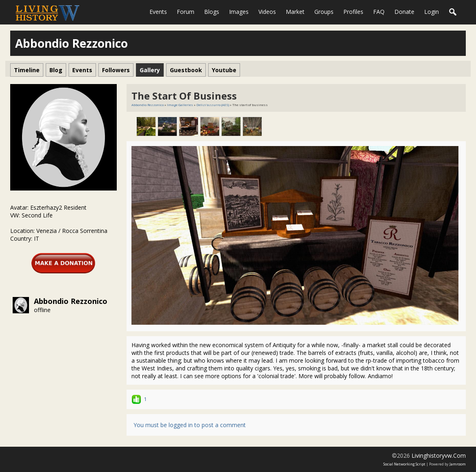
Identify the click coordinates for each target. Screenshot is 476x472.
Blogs (212, 12)
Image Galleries (180, 105)
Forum (186, 12)
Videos (267, 12)
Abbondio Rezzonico (71, 301)
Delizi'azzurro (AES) (213, 105)
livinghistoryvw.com (439, 455)
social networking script (404, 464)
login (432, 12)
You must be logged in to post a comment (190, 425)
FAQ (379, 12)
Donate (404, 12)
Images (239, 12)
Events (158, 12)
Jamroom (458, 464)
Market (295, 12)
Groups (324, 12)
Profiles (353, 12)
